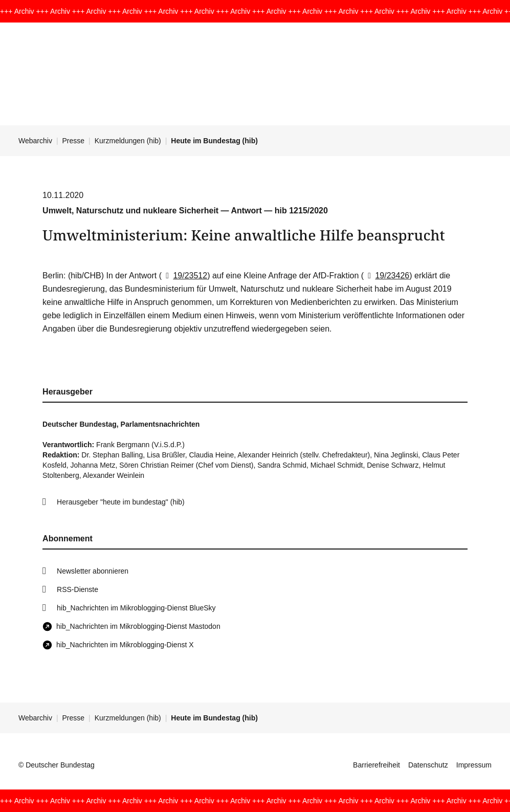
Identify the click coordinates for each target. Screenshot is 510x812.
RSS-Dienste (77, 589)
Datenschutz (428, 765)
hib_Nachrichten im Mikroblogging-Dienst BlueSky (136, 608)
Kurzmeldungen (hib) (128, 141)
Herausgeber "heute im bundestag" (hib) (121, 502)
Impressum (474, 765)
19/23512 (184, 276)
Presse (74, 141)
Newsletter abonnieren (93, 571)
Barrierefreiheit (376, 765)
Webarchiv (35, 141)
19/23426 (386, 276)
